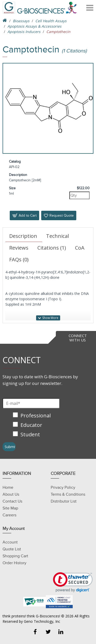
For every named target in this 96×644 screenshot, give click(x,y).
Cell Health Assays (51, 21)
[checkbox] (33, 425)
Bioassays (21, 21)
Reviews (19, 248)
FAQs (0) (19, 259)
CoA (80, 248)
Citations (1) (52, 248)
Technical (57, 236)
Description (23, 236)
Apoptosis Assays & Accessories (34, 26)
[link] (73, 582)
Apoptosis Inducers (24, 32)
